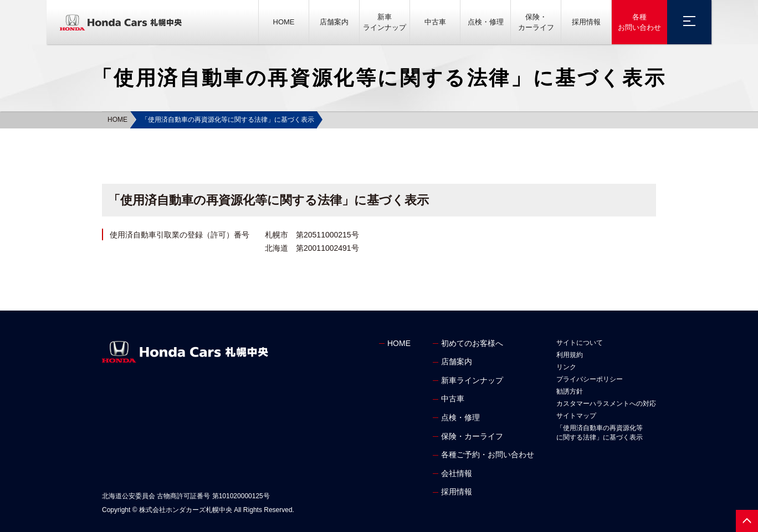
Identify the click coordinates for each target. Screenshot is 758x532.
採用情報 (586, 22)
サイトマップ (576, 416)
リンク (566, 367)
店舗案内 (334, 22)
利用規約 (570, 355)
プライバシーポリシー (590, 379)
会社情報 (457, 473)
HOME (284, 22)
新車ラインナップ (385, 22)
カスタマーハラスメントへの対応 (606, 404)
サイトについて (580, 343)
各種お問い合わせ (639, 22)
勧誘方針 (570, 391)
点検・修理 (486, 22)
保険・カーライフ (536, 22)
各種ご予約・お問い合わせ (488, 454)
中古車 (435, 22)
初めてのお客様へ (472, 343)
